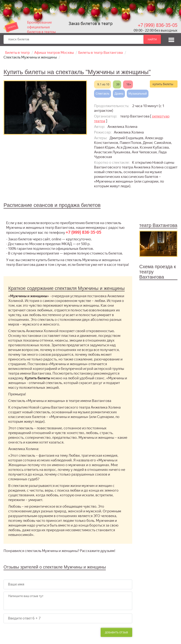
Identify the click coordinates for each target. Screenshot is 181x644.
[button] (171, 39)
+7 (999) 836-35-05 (158, 25)
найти (152, 39)
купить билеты (163, 84)
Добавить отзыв (116, 632)
